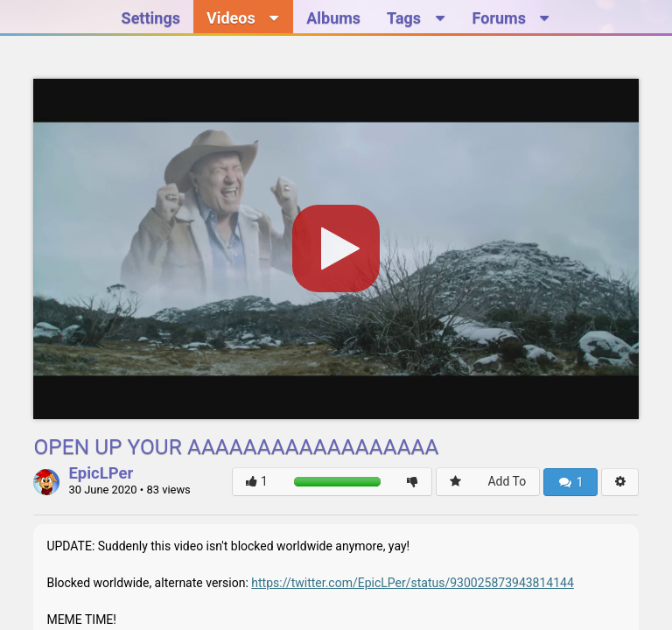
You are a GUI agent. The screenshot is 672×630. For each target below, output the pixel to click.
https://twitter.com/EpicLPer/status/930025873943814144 (413, 583)
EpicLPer (101, 474)
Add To (507, 481)
